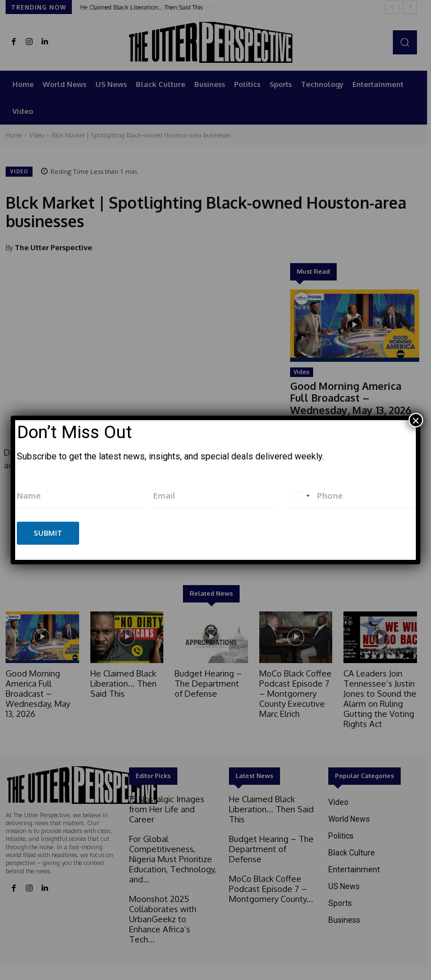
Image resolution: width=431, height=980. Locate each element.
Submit (48, 533)
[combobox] (301, 496)
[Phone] (352, 496)
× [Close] (416, 420)
